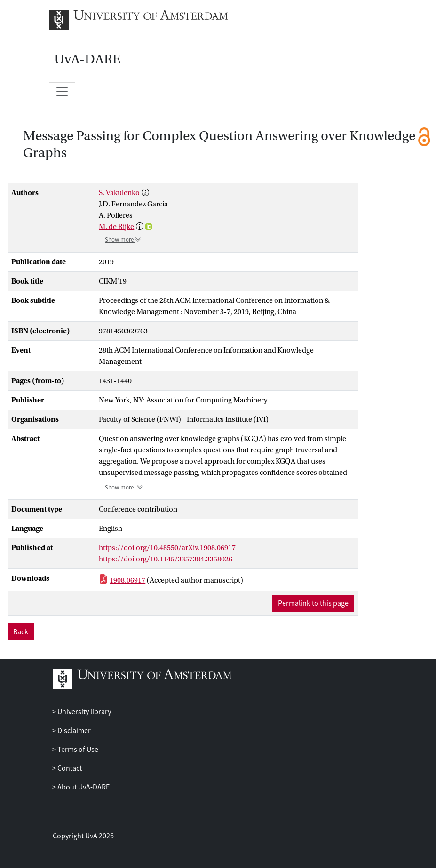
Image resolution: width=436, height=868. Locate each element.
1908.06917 (127, 580)
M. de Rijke (116, 227)
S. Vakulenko (119, 193)
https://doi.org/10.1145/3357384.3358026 (166, 559)
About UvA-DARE (83, 787)
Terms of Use (77, 750)
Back (21, 632)
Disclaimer (73, 731)
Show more (123, 240)
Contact (69, 768)
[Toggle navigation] (62, 92)
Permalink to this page (313, 603)
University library (83, 712)
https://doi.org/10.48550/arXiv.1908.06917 (167, 548)
